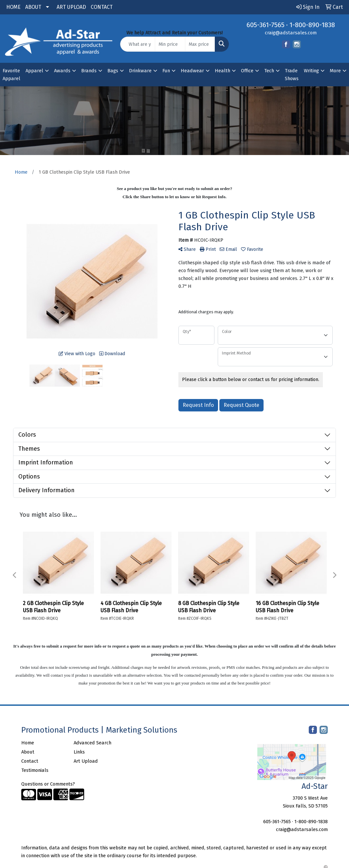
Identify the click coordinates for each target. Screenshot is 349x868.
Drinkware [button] (140, 71)
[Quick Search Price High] (200, 44)
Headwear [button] (192, 71)
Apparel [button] (34, 71)
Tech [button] (269, 71)
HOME (13, 7)
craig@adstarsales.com (291, 33)
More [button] (335, 71)
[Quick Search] (138, 44)
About (28, 752)
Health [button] (222, 71)
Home (28, 743)
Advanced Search (92, 743)
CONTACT (102, 7)
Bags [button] (113, 71)
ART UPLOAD (71, 7)
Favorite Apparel (11, 75)
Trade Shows (292, 75)
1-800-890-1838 (312, 25)
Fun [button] (166, 71)
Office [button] (247, 71)
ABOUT (33, 7)
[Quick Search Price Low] (170, 44)
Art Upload (86, 761)
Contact (30, 761)
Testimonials (35, 770)
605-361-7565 (266, 25)
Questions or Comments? (48, 784)
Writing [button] (311, 71)
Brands (89, 71)
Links (79, 752)
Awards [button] (62, 71)
